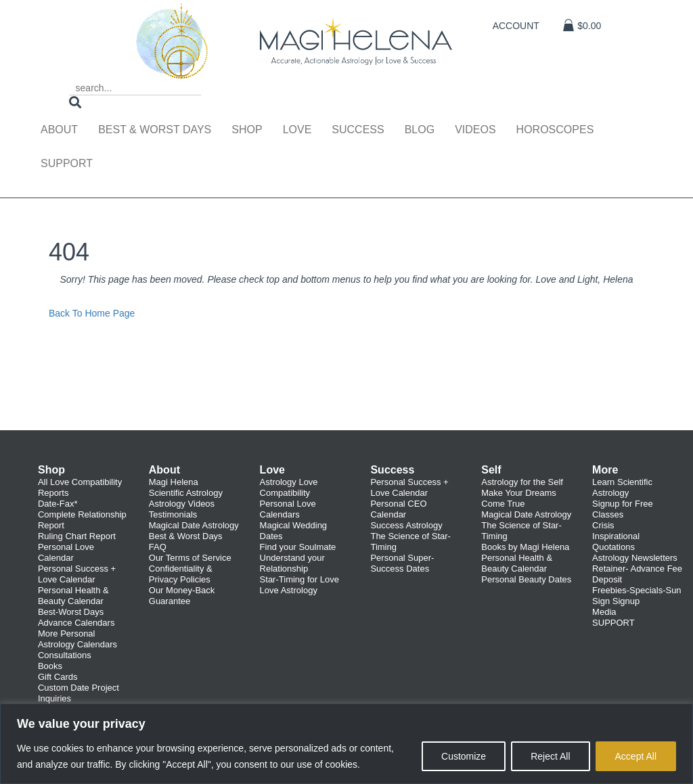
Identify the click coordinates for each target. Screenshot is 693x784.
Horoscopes (555, 130)
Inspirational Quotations (616, 541)
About (59, 130)
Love (297, 130)
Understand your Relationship (292, 563)
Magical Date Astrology (194, 525)
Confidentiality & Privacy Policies (181, 574)
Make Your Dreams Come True (519, 498)
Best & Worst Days (155, 130)
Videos (475, 130)
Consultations (65, 655)
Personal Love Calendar (66, 552)
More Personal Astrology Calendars (77, 639)
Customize (464, 756)
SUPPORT (613, 623)
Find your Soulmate (298, 547)
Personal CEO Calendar (398, 509)
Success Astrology (406, 525)
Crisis (603, 525)
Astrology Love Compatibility (289, 487)
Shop (247, 130)
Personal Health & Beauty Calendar (73, 596)
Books (50, 666)
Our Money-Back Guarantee (182, 596)
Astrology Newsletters (635, 558)
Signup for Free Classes (623, 509)
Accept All (636, 756)
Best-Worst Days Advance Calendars (76, 617)
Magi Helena (174, 482)
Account (516, 26)
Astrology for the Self (522, 482)
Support (67, 163)
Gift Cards (58, 677)
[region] (346, 744)
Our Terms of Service (190, 558)
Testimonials (173, 514)
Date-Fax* (58, 504)
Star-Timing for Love (299, 579)
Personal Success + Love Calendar (77, 574)
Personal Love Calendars (288, 509)
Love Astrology (289, 590)
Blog (420, 130)
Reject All (550, 756)
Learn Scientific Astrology (622, 487)
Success (358, 130)
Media (604, 612)
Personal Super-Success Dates (402, 563)
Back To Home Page (92, 313)
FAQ (158, 547)
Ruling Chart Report (77, 536)
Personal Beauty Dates (526, 579)
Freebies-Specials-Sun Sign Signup (637, 596)
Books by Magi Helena (525, 547)
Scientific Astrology (186, 493)
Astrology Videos (182, 504)
